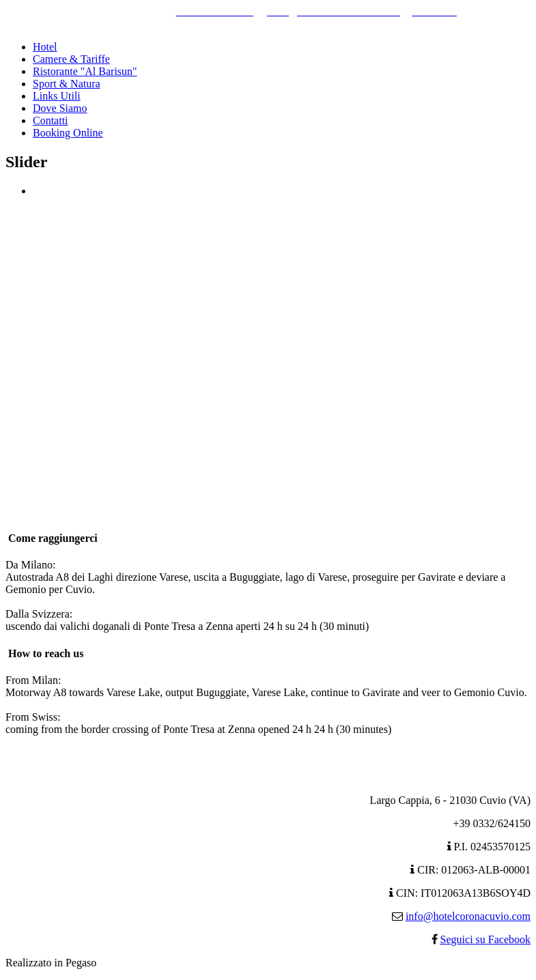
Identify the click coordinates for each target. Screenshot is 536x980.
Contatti (51, 120)
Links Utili (57, 96)
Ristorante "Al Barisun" (85, 71)
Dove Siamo (60, 108)
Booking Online (68, 133)
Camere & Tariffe (71, 59)
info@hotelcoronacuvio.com (468, 916)
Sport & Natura (67, 84)
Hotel (45, 47)
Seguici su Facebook (485, 939)
